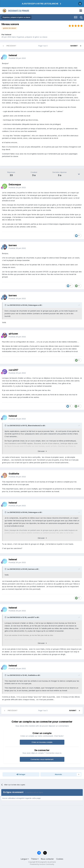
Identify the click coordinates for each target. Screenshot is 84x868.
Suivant (74, 46)
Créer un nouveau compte (42, 742)
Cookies (60, 859)
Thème (35, 859)
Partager (21, 774)
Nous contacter (47, 859)
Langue (25, 859)
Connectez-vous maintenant (42, 759)
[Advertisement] (42, 830)
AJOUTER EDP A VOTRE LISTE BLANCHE (40, 4)
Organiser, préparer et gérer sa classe (32, 37)
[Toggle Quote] (6, 305)
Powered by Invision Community (42, 864)
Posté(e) (17, 58)
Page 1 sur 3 (43, 46)
